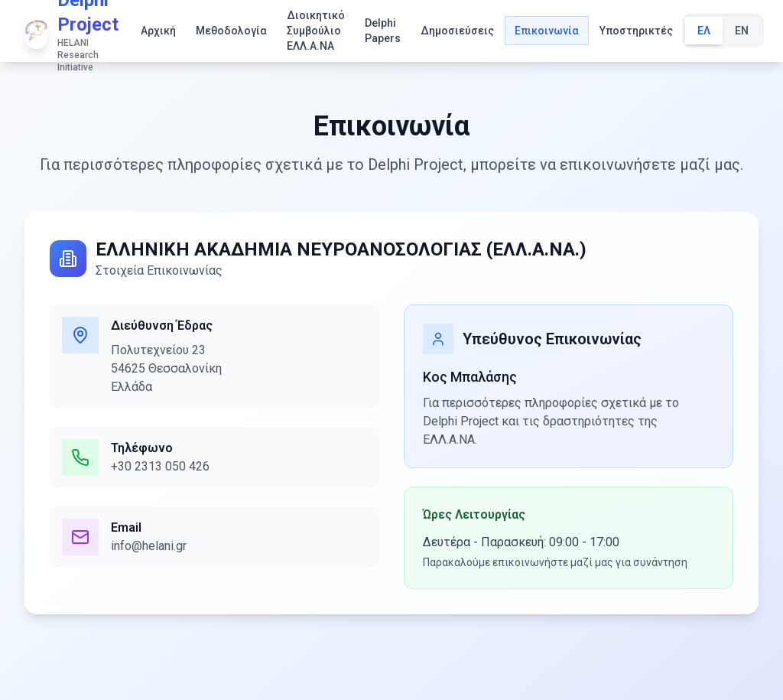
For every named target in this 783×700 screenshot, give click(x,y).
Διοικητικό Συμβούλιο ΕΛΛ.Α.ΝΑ (316, 31)
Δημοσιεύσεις (457, 31)
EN (742, 31)
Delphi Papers (383, 31)
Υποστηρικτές (636, 31)
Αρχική (158, 31)
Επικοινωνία (547, 31)
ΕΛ (704, 31)
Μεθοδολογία (231, 31)
